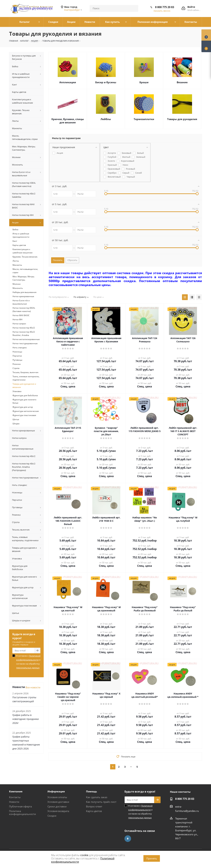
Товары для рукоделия (182, 119)
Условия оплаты (57, 797)
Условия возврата (58, 811)
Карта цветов (94, 811)
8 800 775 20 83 (165, 7)
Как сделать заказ (97, 797)
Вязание (182, 82)
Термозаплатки (144, 119)
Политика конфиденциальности (23, 813)
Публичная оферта (20, 806)
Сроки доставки (57, 806)
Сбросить (72, 260)
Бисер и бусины (106, 82)
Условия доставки (58, 802)
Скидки (52, 816)
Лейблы (106, 119)
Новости (14, 802)
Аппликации (68, 82)
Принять (152, 858)
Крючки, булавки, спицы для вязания (68, 121)
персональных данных (28, 668)
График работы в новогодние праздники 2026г (26, 719)
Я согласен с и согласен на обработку (28, 662)
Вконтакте (128, 839)
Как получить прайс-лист (101, 802)
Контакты (15, 797)
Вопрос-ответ (94, 806)
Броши (144, 82)
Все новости (33, 687)
